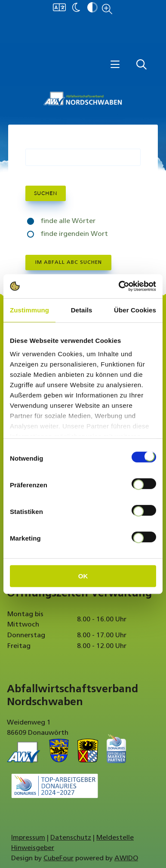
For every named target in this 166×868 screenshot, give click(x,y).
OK (83, 576)
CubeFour (58, 859)
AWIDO (126, 859)
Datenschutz (71, 838)
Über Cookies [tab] (135, 310)
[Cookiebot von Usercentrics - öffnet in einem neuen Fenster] (119, 286)
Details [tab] (82, 310)
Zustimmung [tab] (29, 310)
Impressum (28, 838)
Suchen (46, 193)
